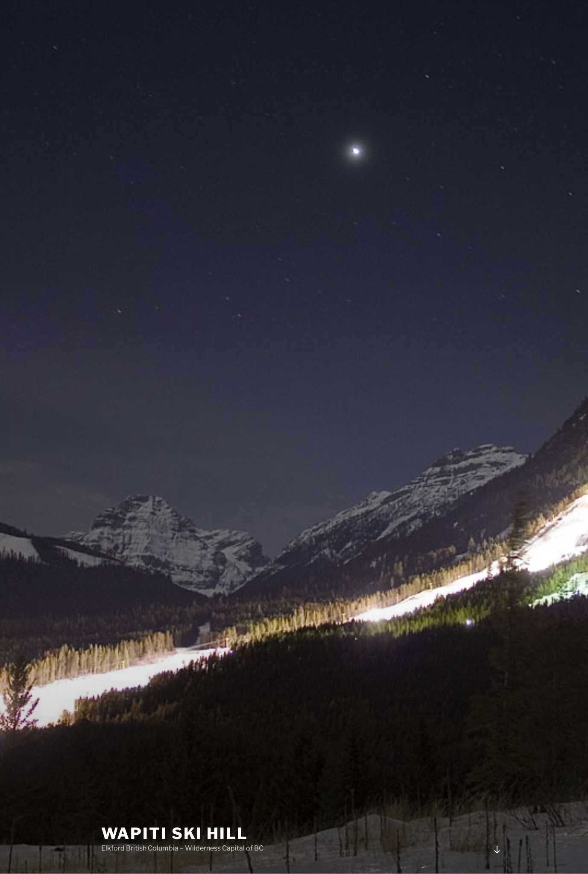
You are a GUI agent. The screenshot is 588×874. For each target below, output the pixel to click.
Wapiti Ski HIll (175, 833)
